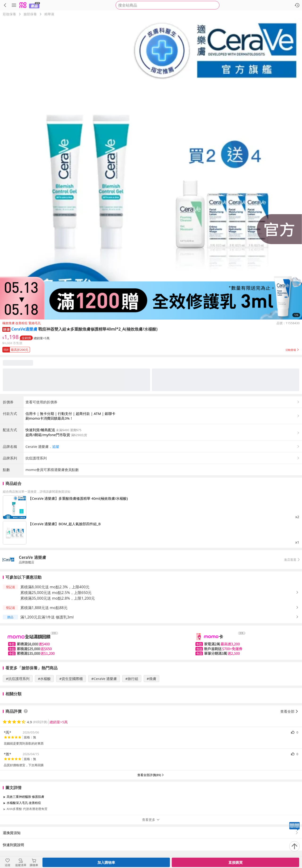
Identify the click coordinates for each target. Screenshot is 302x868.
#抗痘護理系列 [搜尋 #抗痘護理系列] (18, 679)
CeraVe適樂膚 (24, 329)
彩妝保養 (9, 14)
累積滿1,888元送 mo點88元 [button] (44, 608)
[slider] (151, 643)
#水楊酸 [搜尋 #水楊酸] (44, 679)
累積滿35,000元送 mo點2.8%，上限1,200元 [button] (58, 598)
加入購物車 (106, 862)
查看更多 (151, 820)
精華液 (49, 14)
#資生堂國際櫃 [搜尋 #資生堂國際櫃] (71, 679)
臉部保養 (30, 14)
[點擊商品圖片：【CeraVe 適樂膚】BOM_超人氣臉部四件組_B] (15, 533)
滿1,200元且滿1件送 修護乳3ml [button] (47, 617)
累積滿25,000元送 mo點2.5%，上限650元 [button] (56, 593)
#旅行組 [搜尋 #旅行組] (132, 679)
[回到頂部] (294, 846)
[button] (6, 329)
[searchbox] (168, 5)
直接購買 (235, 862)
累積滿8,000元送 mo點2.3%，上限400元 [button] (55, 587)
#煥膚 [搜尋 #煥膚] (151, 679)
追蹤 (56, 446)
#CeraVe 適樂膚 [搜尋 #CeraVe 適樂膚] (104, 679)
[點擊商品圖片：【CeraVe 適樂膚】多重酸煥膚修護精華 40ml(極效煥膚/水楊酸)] (15, 507)
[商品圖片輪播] (151, 169)
